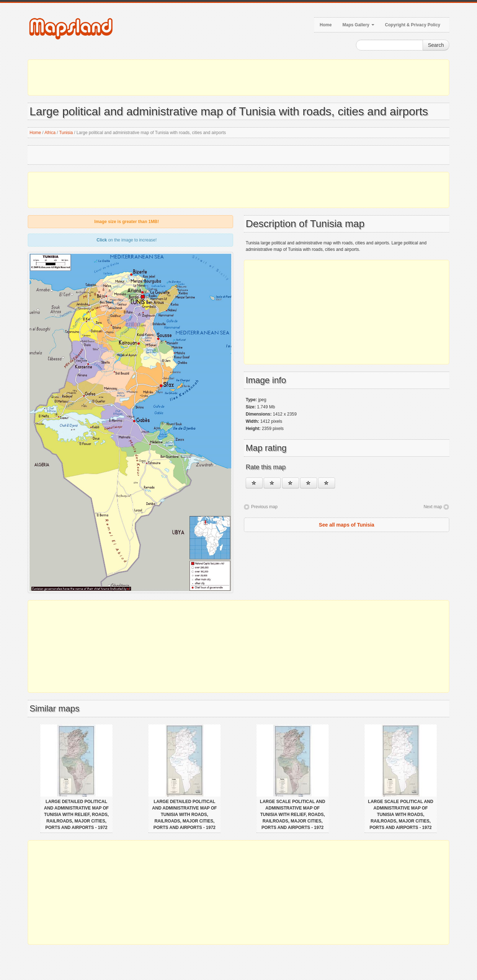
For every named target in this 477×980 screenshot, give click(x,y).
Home (326, 25)
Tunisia (66, 133)
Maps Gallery (358, 25)
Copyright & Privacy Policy (413, 25)
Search (436, 45)
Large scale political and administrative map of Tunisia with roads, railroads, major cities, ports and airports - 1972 (400, 815)
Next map (433, 507)
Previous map (264, 507)
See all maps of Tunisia (347, 525)
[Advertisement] (239, 77)
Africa (50, 133)
